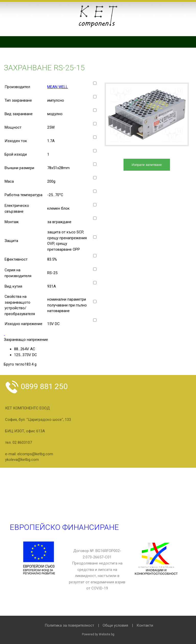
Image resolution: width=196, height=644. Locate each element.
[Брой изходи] (95, 151)
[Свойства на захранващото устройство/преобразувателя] (95, 301)
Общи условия (115, 625)
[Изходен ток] (95, 137)
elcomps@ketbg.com (35, 454)
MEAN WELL (58, 87)
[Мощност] (95, 124)
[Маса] (95, 178)
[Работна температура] (95, 191)
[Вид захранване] (95, 110)
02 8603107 (22, 442)
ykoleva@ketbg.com (22, 460)
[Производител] (95, 83)
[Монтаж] (95, 218)
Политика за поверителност (69, 625)
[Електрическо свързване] (95, 205)
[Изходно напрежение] (95, 320)
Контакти (145, 625)
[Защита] (95, 237)
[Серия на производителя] (95, 269)
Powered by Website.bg (98, 634)
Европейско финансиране (64, 527)
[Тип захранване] (95, 97)
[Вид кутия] (95, 283)
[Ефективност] (95, 256)
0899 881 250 (36, 386)
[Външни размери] (95, 164)
